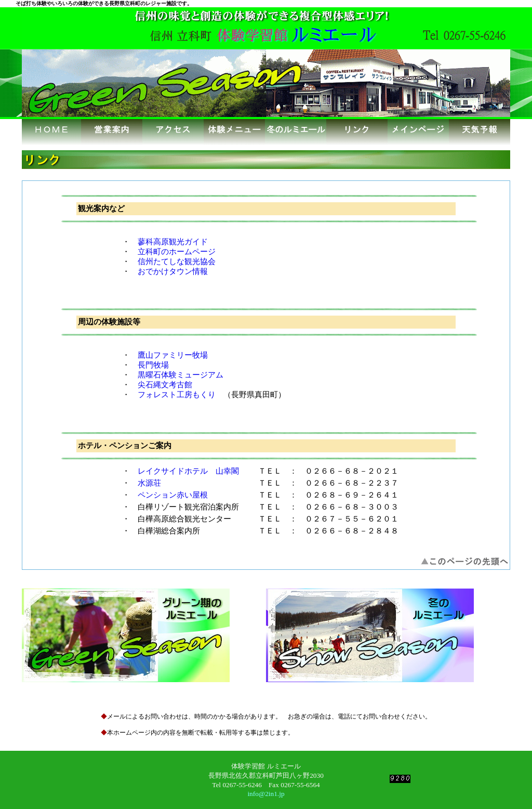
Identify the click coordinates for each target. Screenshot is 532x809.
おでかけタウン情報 (173, 271)
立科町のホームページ (177, 252)
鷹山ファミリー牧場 (173, 355)
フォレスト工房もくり (177, 395)
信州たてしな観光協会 (177, 262)
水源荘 (149, 483)
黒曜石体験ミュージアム (181, 375)
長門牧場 (153, 365)
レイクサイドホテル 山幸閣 (188, 471)
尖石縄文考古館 (165, 385)
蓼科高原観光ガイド (173, 242)
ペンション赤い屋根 (173, 495)
